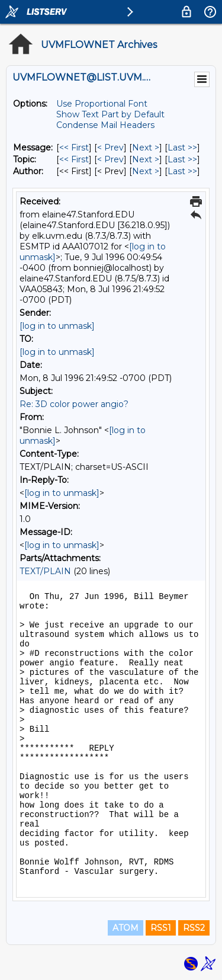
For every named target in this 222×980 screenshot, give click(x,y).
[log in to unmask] (57, 326)
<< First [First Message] (74, 148)
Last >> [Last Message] (182, 148)
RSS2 (194, 928)
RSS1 (161, 928)
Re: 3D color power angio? (74, 404)
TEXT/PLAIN (45, 571)
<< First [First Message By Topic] (74, 159)
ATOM (126, 928)
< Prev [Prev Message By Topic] (110, 159)
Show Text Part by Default (110, 114)
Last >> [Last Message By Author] (182, 171)
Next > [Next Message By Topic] (146, 159)
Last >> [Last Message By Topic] (182, 159)
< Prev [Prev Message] (110, 148)
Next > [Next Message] (146, 148)
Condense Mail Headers (105, 125)
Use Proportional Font (102, 104)
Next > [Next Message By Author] (146, 171)
